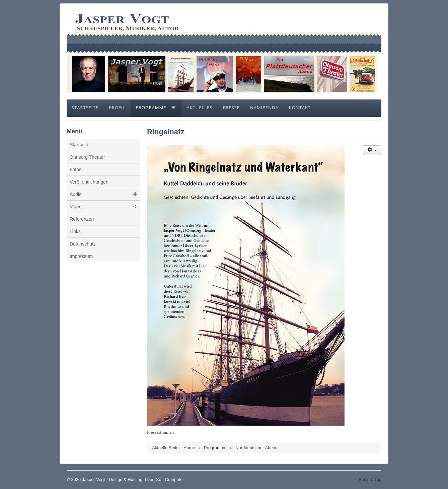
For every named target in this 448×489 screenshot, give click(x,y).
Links (75, 231)
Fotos (76, 169)
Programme (151, 108)
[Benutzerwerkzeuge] (372, 150)
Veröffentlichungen (89, 182)
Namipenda (264, 108)
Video (76, 207)
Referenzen (82, 219)
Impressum (81, 256)
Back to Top (370, 479)
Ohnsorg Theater (87, 157)
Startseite (85, 108)
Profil (117, 108)
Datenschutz (83, 244)
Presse (231, 108)
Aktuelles (199, 108)
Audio (76, 194)
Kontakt (300, 108)
